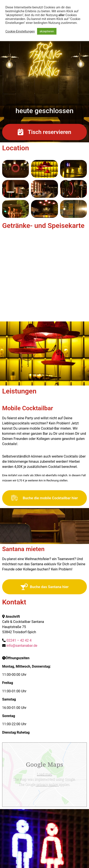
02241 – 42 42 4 (19, 640)
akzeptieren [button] (47, 31)
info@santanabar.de (22, 646)
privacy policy (47, 785)
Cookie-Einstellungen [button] (20, 31)
